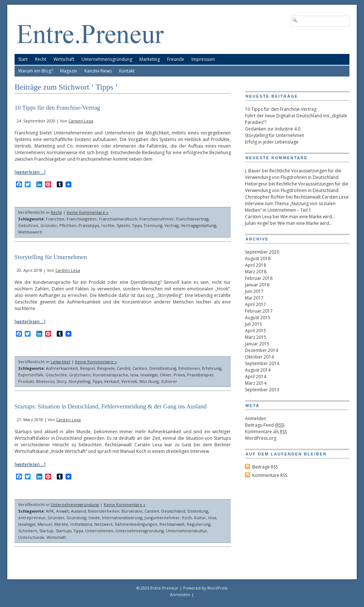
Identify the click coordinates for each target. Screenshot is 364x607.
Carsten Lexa (81, 121)
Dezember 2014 (262, 350)
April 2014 (256, 377)
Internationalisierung (122, 518)
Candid (124, 368)
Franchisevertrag (192, 219)
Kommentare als (266, 432)
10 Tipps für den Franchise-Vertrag (57, 108)
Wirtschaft (64, 59)
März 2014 (256, 383)
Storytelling (79, 381)
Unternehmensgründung (107, 59)
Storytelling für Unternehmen (51, 257)
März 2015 (256, 337)
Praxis (179, 375)
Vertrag (172, 225)
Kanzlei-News (98, 71)
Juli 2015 (254, 324)
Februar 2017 (259, 311)
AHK (50, 511)
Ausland (78, 511)
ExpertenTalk (31, 375)
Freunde (176, 59)
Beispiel (88, 368)
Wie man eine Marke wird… (308, 217)
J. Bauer (253, 171)
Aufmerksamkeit (62, 368)
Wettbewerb (30, 232)
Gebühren (28, 225)
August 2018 (258, 259)
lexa (134, 375)
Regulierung (199, 524)
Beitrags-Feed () (265, 425)
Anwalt (62, 511)
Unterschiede (31, 537)
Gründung (76, 518)
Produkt (26, 381)
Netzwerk (104, 524)
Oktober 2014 (259, 357)
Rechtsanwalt (172, 524)
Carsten (140, 368)
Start (23, 59)
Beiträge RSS (265, 467)
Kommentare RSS (270, 475)
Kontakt (127, 71)
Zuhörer (169, 381)
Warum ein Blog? (35, 71)
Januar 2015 (257, 344)
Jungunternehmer (162, 518)
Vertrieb (129, 381)
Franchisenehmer (157, 219)
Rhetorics (45, 381)
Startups (64, 531)
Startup (46, 531)
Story (61, 381)
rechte (108, 225)
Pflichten (68, 225)
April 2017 (256, 304)
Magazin (69, 71)
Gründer (49, 225)
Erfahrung (212, 368)
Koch (187, 518)
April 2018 (256, 265)
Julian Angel (257, 223)
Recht (41, 59)
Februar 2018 (259, 278)
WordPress (217, 588)
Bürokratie (132, 511)
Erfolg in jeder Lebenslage (272, 142)
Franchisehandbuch (118, 219)
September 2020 (262, 252)
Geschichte (56, 375)
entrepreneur (32, 518)
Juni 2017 (254, 291)
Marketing (150, 59)
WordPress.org (261, 438)
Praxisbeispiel (200, 375)
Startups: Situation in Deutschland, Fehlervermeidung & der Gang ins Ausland (111, 406)
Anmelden (256, 418)
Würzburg (149, 381)
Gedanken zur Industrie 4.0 (273, 129)
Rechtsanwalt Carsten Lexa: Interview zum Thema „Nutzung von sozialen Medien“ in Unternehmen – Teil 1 (297, 203)
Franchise (55, 219)
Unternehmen (99, 531)
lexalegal (149, 375)
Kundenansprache (110, 375)
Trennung (153, 225)
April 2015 (256, 331)
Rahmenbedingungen (136, 524)
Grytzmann (80, 375)
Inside (94, 518)
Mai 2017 (254, 298)
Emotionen (189, 368)
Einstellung (198, 511)
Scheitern (28, 531)
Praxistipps (89, 225)
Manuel (45, 524)
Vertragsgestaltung (199, 225)
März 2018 (256, 272)
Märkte (61, 524)
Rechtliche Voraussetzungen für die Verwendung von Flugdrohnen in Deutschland (293, 174)
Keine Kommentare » (88, 212)
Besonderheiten (104, 511)
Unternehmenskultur (187, 531)
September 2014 (262, 363)
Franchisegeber (82, 219)
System (123, 225)
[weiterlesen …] (30, 172)
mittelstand (81, 524)
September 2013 (262, 390)
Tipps (137, 225)
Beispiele (106, 368)
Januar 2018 (257, 285)
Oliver (166, 375)
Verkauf (112, 381)
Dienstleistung (163, 368)
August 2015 (258, 318)
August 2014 (258, 370)
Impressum (203, 59)
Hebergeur (256, 184)
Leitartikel (60, 362)
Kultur (200, 518)
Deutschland (173, 511)
